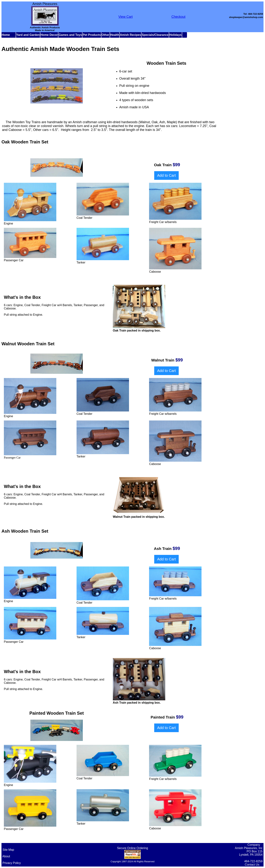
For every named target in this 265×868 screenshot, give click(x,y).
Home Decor (49, 35)
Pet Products (92, 35)
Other (106, 35)
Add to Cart (166, 175)
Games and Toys (70, 35)
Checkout (178, 17)
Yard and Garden (28, 35)
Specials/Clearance (155, 35)
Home (6, 35)
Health (115, 35)
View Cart (126, 17)
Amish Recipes (130, 35)
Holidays (175, 35)
